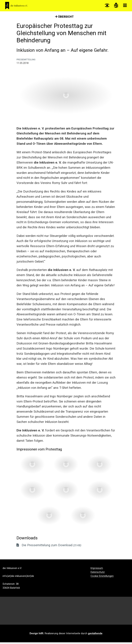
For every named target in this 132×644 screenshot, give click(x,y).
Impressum (97, 570)
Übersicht (64, 18)
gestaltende (95, 635)
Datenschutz (98, 574)
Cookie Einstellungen (102, 578)
